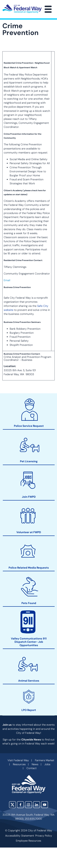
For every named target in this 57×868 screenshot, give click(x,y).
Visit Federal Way (18, 760)
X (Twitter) (12, 805)
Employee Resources (28, 841)
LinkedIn (37, 805)
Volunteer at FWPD (29, 532)
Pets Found (29, 603)
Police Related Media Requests (29, 568)
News (35, 764)
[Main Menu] (48, 9)
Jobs (47, 764)
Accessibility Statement (20, 836)
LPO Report (29, 710)
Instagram (28, 805)
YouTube (45, 805)
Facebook (20, 805)
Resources (19, 764)
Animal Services (29, 681)
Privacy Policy (44, 836)
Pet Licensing (29, 461)
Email (7, 280)
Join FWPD (29, 497)
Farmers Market (45, 760)
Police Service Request (29, 426)
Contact (32, 768)
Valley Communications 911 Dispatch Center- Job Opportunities (29, 642)
